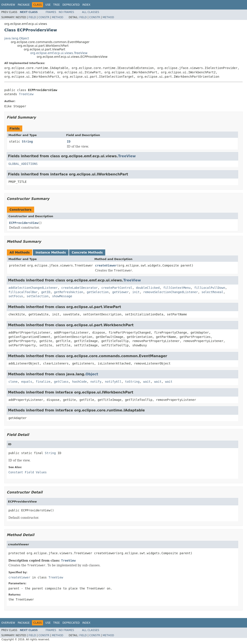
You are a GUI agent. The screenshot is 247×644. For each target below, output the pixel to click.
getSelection (98, 292)
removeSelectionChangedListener (171, 292)
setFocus (16, 296)
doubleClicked (148, 288)
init (136, 292)
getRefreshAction (69, 292)
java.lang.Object (17, 38)
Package (24, 5)
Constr (44, 17)
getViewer (120, 292)
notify (96, 382)
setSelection (37, 296)
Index (86, 5)
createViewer (106, 265)
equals (27, 382)
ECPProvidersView (24, 223)
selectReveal (213, 292)
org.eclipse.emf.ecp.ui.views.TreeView (59, 53)
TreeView (26, 94)
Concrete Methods (87, 252)
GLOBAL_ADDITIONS (23, 164)
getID (46, 292)
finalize (43, 382)
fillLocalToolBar (23, 292)
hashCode (79, 382)
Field (32, 17)
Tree (57, 5)
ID (69, 141)
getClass (61, 382)
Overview (8, 5)
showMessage (62, 296)
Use (48, 5)
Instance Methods (51, 252)
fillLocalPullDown (210, 288)
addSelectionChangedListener (33, 288)
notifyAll (113, 382)
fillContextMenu (177, 288)
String (27, 141)
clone (13, 382)
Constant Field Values (28, 472)
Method (58, 17)
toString (132, 382)
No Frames (66, 12)
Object (92, 374)
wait (147, 382)
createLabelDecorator (79, 288)
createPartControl (117, 288)
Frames (51, 12)
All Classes (91, 12)
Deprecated (71, 5)
